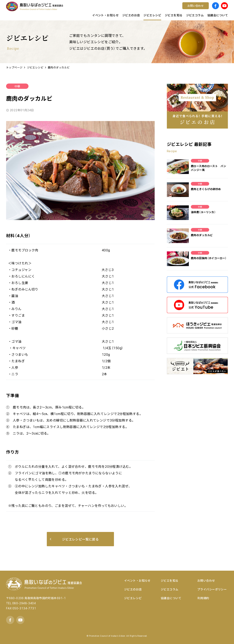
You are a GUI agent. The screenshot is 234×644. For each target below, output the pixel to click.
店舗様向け (74, 9)
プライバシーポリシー (212, 589)
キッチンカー (76, 9)
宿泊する (184, 9)
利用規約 (203, 598)
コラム (71, 9)
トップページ (14, 67)
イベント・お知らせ (137, 580)
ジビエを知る (170, 580)
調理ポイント (76, 9)
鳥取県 (71, 9)
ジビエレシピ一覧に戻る (74, 539)
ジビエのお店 (133, 589)
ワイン (127, 9)
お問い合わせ (206, 580)
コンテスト (130, 9)
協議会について (171, 598)
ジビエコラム (170, 589)
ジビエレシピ (35, 67)
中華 (17, 86)
